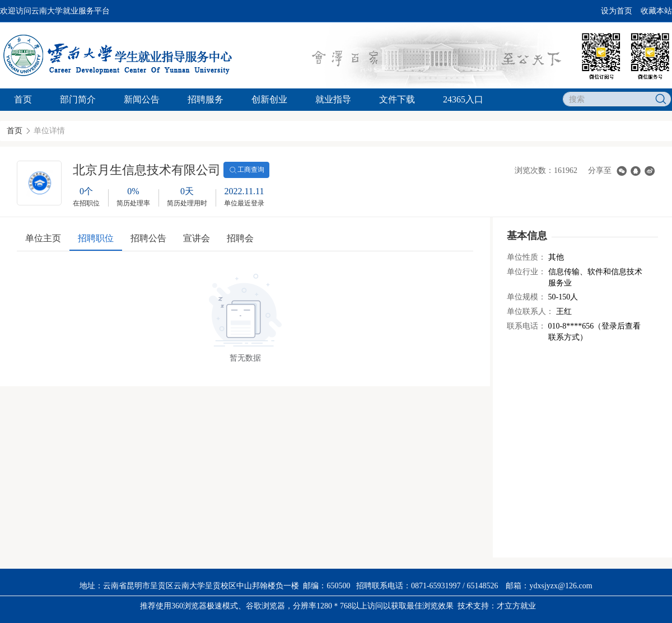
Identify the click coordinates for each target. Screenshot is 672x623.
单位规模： (526, 297)
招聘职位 (96, 238)
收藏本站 (656, 11)
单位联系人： (530, 311)
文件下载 (397, 99)
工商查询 (246, 170)
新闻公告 (142, 99)
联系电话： (526, 326)
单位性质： (526, 257)
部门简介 (78, 99)
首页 (23, 99)
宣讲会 (197, 238)
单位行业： (526, 272)
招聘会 (240, 238)
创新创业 (269, 99)
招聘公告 (148, 238)
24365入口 (463, 99)
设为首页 (617, 11)
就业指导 (333, 99)
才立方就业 (516, 606)
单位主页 (43, 238)
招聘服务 (206, 99)
